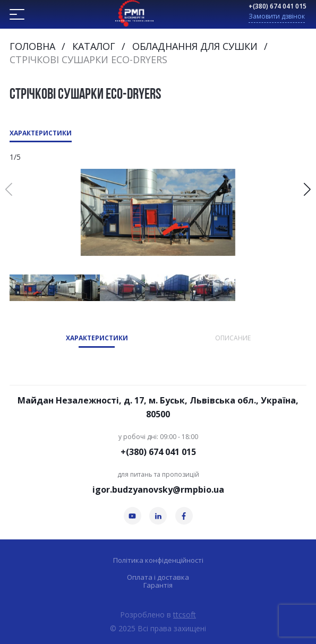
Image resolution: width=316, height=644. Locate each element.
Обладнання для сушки (195, 46)
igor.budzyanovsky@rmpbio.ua (158, 490)
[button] (307, 190)
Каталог (94, 46)
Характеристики (41, 133)
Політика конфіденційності (158, 560)
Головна (32, 46)
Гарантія (158, 585)
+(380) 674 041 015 (277, 6)
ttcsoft (185, 615)
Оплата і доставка (158, 577)
